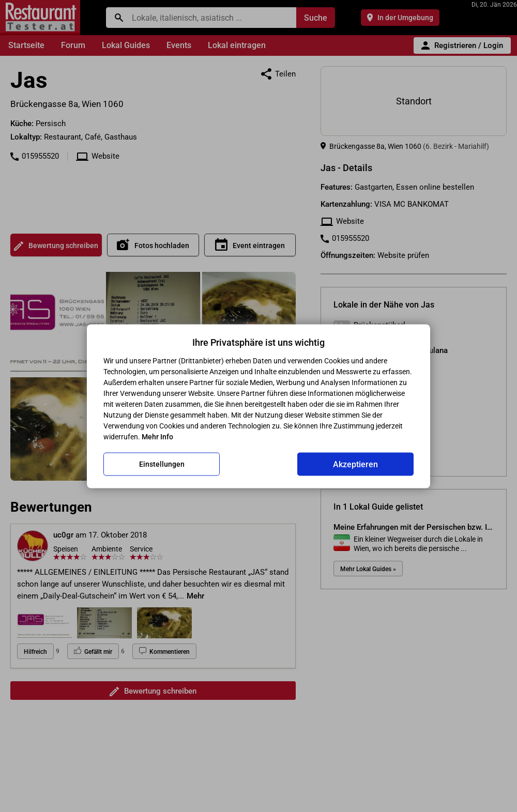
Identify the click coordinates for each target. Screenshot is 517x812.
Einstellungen (162, 464)
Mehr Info (157, 436)
